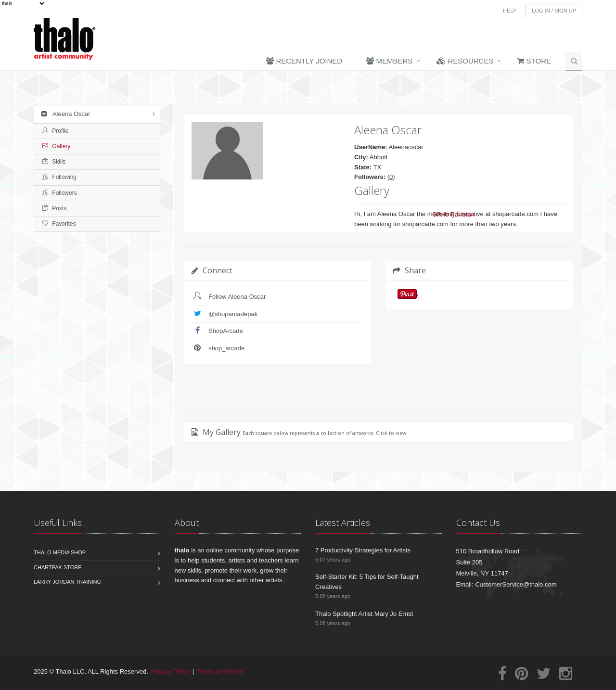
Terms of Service (220, 671)
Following (59, 177)
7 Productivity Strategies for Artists (363, 550)
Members (389, 61)
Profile (55, 131)
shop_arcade (226, 348)
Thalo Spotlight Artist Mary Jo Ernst (364, 614)
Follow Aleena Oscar (237, 297)
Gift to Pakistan (453, 214)
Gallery (56, 146)
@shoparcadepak (233, 314)
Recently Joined (304, 61)
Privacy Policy (171, 671)
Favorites (59, 224)
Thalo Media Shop (60, 552)
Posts (54, 208)
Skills (54, 162)
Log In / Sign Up (554, 11)
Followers (60, 193)
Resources (465, 61)
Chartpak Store (58, 567)
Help (510, 11)
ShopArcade (226, 331)
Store (534, 61)
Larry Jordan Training (67, 582)
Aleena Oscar (65, 114)
